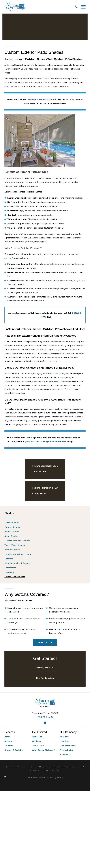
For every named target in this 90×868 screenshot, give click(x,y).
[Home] (15, 7)
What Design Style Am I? (44, 750)
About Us (64, 737)
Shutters (9, 746)
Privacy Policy (66, 750)
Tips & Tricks (38, 746)
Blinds (7, 737)
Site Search (65, 754)
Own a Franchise (68, 746)
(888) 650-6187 (45, 717)
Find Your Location (45, 678)
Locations (65, 741)
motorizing (60, 374)
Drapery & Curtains (14, 750)
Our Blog (36, 741)
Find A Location (45, 642)
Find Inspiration (40, 493)
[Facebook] (45, 723)
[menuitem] (45, 522)
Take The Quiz (39, 471)
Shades (8, 741)
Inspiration (37, 737)
